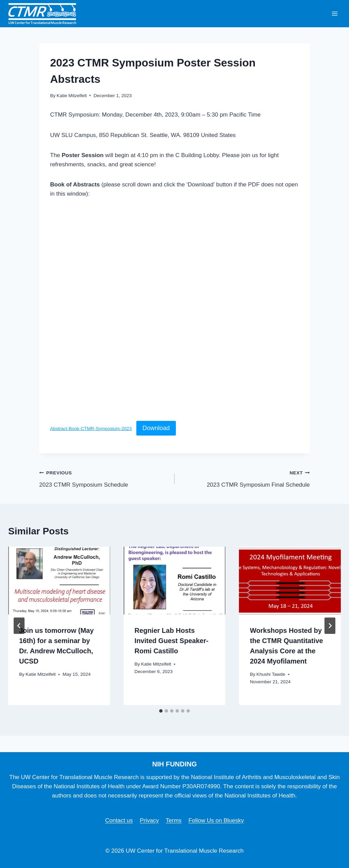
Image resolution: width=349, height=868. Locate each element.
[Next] (330, 626)
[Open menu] (335, 13)
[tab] (161, 711)
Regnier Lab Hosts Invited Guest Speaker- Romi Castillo (172, 641)
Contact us (119, 820)
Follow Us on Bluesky (216, 820)
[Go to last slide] (19, 626)
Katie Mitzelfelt (72, 96)
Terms (173, 820)
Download (156, 428)
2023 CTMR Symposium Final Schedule (245, 478)
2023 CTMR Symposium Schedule (104, 478)
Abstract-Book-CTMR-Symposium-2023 (91, 429)
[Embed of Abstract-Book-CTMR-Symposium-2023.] (174, 311)
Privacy (149, 820)
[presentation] (59, 581)
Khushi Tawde (271, 674)
